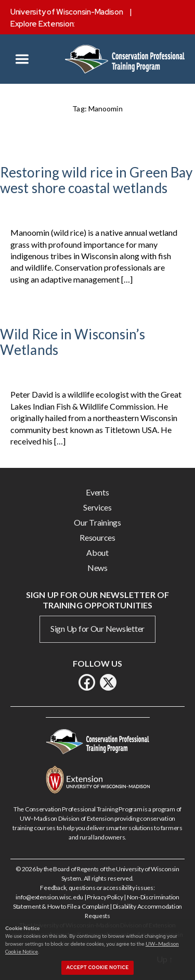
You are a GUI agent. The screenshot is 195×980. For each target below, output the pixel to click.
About (97, 552)
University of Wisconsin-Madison (67, 12)
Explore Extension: (43, 24)
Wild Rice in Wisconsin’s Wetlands (73, 342)
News (97, 568)
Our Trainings (97, 522)
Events (97, 492)
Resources (97, 537)
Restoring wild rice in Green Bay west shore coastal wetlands (96, 180)
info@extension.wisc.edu (49, 897)
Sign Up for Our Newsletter (97, 628)
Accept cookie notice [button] (98, 968)
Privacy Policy (105, 897)
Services (97, 507)
